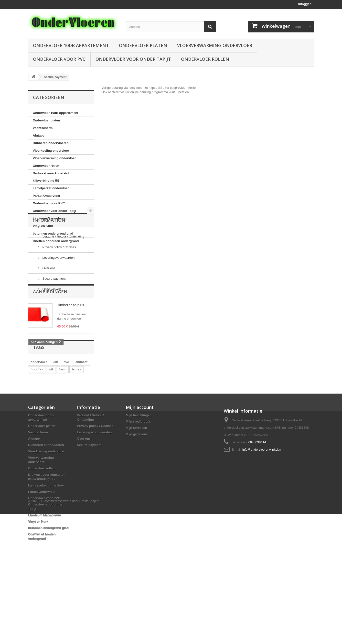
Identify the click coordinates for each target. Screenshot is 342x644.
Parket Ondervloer (47, 196)
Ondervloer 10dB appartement (71, 45)
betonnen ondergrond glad (53, 233)
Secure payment (53, 316)
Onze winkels (51, 327)
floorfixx (37, 437)
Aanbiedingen (50, 347)
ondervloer (39, 430)
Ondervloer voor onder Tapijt (133, 59)
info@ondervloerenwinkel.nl (262, 524)
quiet (34, 444)
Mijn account (140, 482)
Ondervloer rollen (205, 59)
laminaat (81, 430)
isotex (76, 437)
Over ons (48, 306)
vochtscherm (54, 444)
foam (62, 437)
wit (51, 437)
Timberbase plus (71, 360)
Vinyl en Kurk (43, 226)
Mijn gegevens (137, 509)
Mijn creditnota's (138, 496)
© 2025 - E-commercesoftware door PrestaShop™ (64, 631)
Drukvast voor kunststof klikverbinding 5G (51, 177)
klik (55, 430)
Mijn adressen (136, 502)
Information (49, 260)
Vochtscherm (43, 128)
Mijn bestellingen (139, 490)
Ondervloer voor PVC (59, 59)
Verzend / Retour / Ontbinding (63, 274)
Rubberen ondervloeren (51, 143)
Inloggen (305, 4)
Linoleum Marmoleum (49, 218)
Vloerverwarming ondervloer (215, 45)
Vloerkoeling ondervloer (51, 151)
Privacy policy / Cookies (59, 285)
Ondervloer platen (143, 45)
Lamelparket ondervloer (51, 188)
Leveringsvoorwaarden (58, 295)
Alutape (39, 135)
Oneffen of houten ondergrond (56, 241)
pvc (66, 430)
